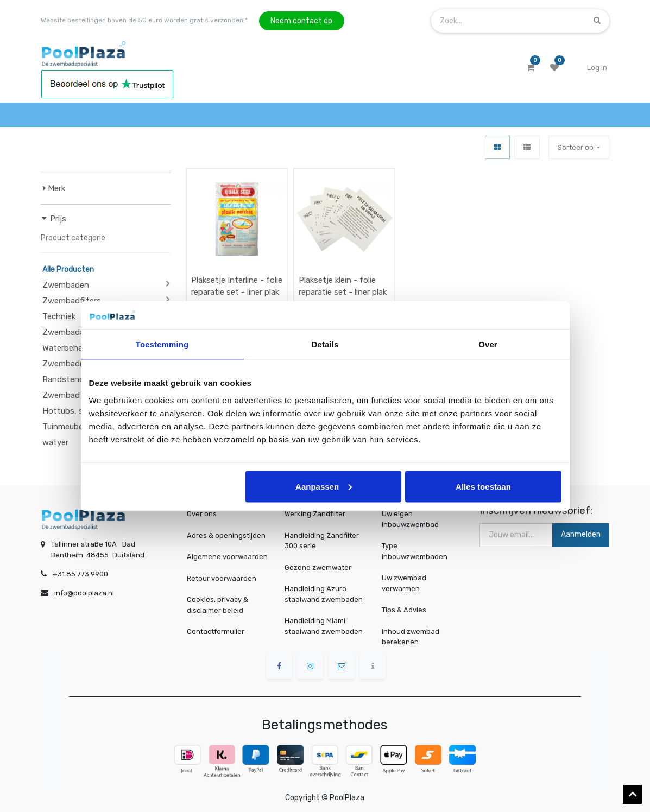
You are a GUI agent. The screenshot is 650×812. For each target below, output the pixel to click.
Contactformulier (216, 632)
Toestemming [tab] (162, 344)
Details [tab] (325, 344)
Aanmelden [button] (581, 534)
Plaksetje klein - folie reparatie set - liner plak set (343, 292)
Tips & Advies (407, 610)
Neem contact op (301, 21)
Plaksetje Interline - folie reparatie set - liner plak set (237, 292)
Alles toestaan (483, 486)
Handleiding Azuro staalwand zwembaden (324, 594)
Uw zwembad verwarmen (407, 583)
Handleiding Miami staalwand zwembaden (324, 626)
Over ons (202, 514)
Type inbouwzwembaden (416, 551)
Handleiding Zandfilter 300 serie (322, 541)
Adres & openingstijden (226, 535)
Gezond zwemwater (318, 567)
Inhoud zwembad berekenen (412, 636)
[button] (579, 147)
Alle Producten (68, 269)
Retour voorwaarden (222, 578)
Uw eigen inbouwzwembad (412, 520)
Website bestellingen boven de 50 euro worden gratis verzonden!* (144, 20)
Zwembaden (66, 285)
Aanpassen (324, 486)
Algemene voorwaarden (227, 557)
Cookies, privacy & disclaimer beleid (217, 605)
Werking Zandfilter (315, 514)
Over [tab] (488, 344)
